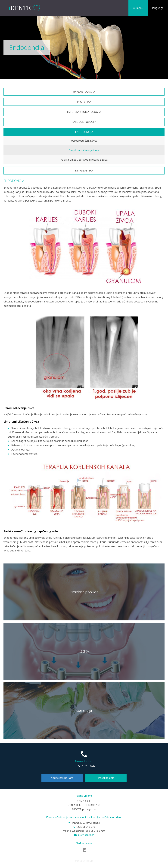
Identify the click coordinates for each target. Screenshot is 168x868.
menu (140, 8)
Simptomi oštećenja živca (84, 150)
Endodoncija (84, 132)
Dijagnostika (84, 171)
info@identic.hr (86, 835)
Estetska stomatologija (84, 112)
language (158, 8)
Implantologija (84, 92)
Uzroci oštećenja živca (84, 141)
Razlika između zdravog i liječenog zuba (84, 160)
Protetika (84, 102)
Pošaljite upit (106, 778)
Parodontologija (84, 122)
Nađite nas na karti (62, 778)
